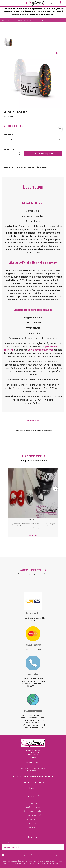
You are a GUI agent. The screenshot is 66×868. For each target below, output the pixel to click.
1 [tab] (24, 552)
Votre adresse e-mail (10, 843)
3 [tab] (31, 552)
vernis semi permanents (40, 350)
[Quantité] (12, 154)
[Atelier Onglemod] (35, 3)
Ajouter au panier (43, 154)
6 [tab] (42, 552)
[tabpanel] (33, 503)
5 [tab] (38, 552)
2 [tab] (28, 552)
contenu (8, 135)
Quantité (9, 149)
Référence (8, 117)
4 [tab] (35, 552)
